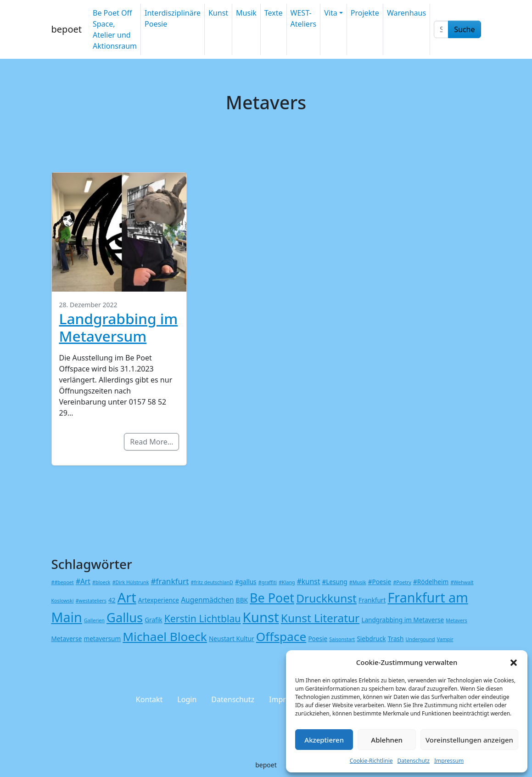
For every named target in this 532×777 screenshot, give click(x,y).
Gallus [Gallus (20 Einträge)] (125, 617)
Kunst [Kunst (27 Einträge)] (261, 617)
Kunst (218, 13)
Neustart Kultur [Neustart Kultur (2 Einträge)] (232, 639)
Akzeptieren (324, 740)
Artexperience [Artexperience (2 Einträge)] (159, 600)
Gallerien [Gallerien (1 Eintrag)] (94, 620)
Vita (330, 13)
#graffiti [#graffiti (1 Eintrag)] (268, 582)
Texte (274, 13)
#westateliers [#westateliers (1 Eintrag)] (91, 601)
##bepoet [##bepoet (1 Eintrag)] (63, 582)
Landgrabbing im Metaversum (119, 327)
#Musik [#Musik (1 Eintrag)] (358, 582)
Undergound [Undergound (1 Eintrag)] (420, 639)
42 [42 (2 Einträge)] (112, 600)
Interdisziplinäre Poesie (173, 18)
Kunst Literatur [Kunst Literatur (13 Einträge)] (320, 618)
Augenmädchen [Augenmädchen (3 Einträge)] (207, 600)
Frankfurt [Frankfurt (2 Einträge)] (372, 600)
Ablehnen (387, 740)
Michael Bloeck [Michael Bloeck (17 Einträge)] (165, 636)
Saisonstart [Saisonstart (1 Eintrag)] (342, 639)
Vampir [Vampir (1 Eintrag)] (445, 639)
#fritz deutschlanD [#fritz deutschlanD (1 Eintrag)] (212, 582)
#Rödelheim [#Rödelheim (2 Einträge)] (431, 582)
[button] (514, 662)
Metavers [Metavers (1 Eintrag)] (456, 620)
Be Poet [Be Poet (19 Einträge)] (272, 598)
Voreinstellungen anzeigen (469, 740)
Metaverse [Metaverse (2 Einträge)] (67, 639)
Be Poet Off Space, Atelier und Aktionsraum (115, 29)
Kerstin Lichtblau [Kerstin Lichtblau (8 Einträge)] (203, 618)
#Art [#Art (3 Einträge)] (83, 581)
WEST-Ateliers (304, 18)
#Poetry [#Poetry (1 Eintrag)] (402, 582)
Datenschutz (414, 761)
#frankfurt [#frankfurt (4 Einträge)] (170, 581)
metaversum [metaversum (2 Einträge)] (103, 639)
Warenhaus (406, 13)
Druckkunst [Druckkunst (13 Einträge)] (326, 598)
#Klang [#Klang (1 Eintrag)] (287, 582)
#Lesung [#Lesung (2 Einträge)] (334, 582)
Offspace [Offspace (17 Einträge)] (281, 636)
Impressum (449, 761)
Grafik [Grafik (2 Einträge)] (153, 620)
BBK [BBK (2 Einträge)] (242, 600)
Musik (246, 13)
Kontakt (149, 699)
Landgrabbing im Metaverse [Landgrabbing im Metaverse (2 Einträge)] (403, 620)
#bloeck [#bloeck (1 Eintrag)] (101, 582)
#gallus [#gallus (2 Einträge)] (246, 582)
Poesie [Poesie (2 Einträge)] (318, 639)
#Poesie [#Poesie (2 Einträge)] (380, 582)
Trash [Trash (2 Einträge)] (396, 639)
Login (187, 699)
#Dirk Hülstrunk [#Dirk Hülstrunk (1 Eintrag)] (131, 582)
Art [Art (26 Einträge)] (127, 597)
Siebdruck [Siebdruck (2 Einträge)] (371, 639)
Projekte (365, 13)
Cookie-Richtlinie (371, 761)
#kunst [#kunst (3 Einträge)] (309, 581)
